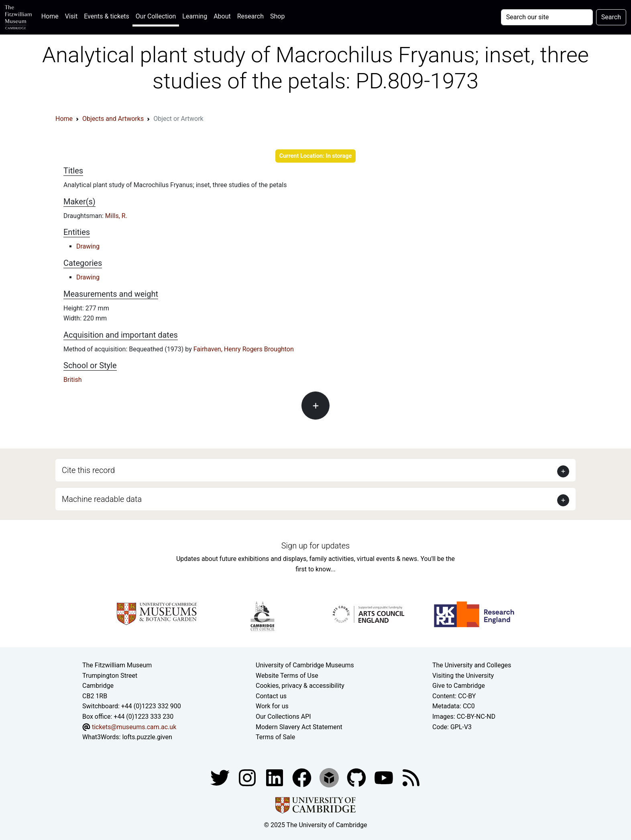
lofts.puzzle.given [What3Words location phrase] (147, 737)
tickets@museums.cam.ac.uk (134, 727)
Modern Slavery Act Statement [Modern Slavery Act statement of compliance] (299, 727)
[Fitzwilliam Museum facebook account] (275, 777)
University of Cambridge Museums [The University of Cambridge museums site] (305, 665)
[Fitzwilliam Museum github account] (357, 777)
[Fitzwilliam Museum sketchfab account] (330, 777)
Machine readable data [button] (102, 499)
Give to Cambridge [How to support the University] (459, 686)
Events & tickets (107, 16)
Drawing (88, 246)
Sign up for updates (315, 546)
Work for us (272, 706)
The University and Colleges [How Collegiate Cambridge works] (472, 665)
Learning (195, 16)
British (72, 380)
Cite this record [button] (88, 470)
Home (52, 15)
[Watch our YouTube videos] (385, 777)
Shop (277, 16)
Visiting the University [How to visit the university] (463, 676)
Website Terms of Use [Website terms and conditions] (287, 676)
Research (250, 16)
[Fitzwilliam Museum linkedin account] (303, 777)
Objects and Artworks (113, 119)
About (222, 16)
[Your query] (547, 17)
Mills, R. (116, 216)
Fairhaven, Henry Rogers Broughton (244, 349)
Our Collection (156, 16)
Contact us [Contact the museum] (271, 696)
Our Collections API (283, 717)
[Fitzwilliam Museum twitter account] (221, 777)
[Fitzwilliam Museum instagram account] (248, 777)
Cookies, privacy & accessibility (300, 686)
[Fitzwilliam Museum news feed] (411, 777)
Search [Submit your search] (611, 17)
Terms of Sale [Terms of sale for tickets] (275, 737)
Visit (71, 16)
